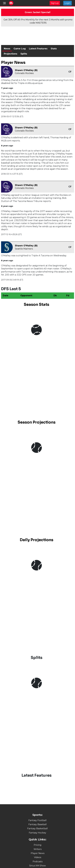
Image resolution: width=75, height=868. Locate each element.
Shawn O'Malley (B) (26, 70)
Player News (38, 853)
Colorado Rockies (24, 73)
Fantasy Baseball (38, 824)
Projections (11, 54)
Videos (38, 857)
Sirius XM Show (37, 866)
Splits (24, 54)
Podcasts (38, 862)
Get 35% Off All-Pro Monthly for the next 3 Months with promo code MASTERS (38, 21)
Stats (54, 49)
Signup (55, 3)
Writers (38, 849)
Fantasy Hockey (37, 833)
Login (67, 3)
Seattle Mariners (24, 249)
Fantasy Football (37, 820)
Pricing (38, 845)
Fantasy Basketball (37, 829)
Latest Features (38, 49)
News (7, 49)
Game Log (20, 49)
